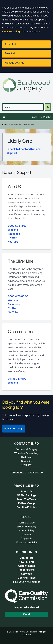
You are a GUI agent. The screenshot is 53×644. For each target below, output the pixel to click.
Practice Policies (27, 507)
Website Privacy (27, 527)
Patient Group (26, 503)
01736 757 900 (17, 379)
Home (5, 125)
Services (26, 574)
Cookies (27, 534)
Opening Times (27, 578)
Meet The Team (26, 499)
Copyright (27, 538)
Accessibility (27, 531)
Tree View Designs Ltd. (26, 632)
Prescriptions (27, 570)
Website (13, 230)
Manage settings (14, 63)
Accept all (10, 44)
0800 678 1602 (17, 226)
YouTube (13, 242)
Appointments (26, 566)
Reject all (10, 53)
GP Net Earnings (27, 495)
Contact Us (27, 558)
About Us (26, 491)
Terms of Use (26, 523)
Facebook (14, 234)
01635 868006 (34, 473)
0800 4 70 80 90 (18, 296)
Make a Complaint (26, 542)
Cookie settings (12, 31)
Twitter (12, 238)
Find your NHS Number (27, 582)
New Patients (26, 562)
